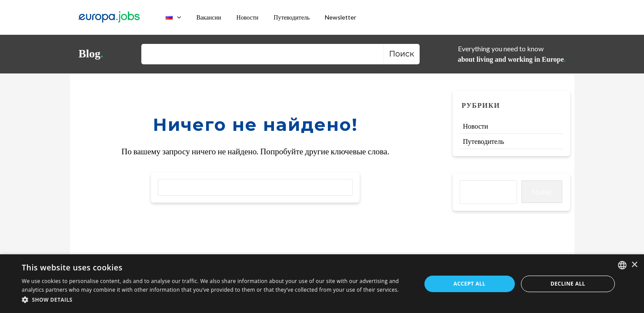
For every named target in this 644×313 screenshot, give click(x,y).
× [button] (634, 265)
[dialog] (322, 284)
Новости (248, 17)
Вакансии (209, 17)
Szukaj (542, 191)
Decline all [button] (568, 284)
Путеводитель (292, 17)
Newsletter (340, 17)
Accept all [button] (470, 284)
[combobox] (622, 265)
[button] (215, 300)
